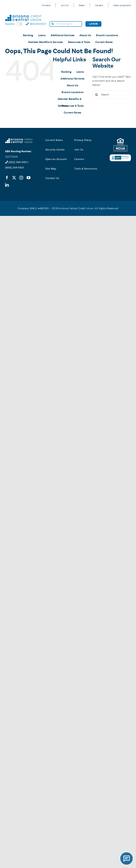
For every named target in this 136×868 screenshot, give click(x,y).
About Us (85, 35)
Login (93, 24)
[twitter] (14, 178)
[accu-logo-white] (19, 139)
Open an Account (56, 159)
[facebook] (7, 178)
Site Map (51, 169)
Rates (82, 5)
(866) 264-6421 (14, 168)
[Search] (97, 95)
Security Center (55, 150)
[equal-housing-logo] (120, 139)
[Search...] (112, 95)
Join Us (65, 5)
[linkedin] (7, 185)
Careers (99, 5)
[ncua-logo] (120, 146)
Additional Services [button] (63, 35)
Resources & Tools (79, 42)
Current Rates (104, 42)
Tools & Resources (86, 169)
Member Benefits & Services (46, 42)
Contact (46, 5)
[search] (66, 24)
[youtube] (28, 178)
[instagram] (21, 178)
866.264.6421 (36, 24)
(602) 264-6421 (18, 162)
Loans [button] (42, 35)
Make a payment (122, 5)
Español (14, 24)
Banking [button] (28, 35)
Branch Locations (107, 35)
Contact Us (52, 178)
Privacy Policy (83, 140)
